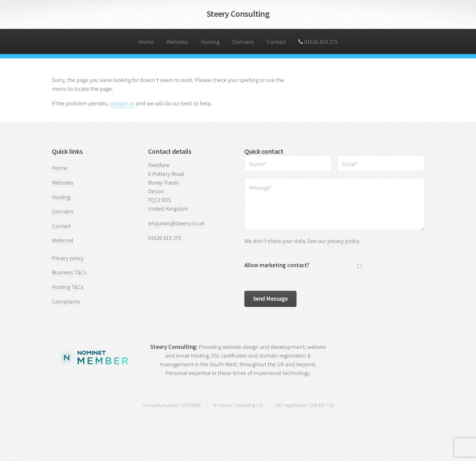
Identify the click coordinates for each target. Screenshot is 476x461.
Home (144, 37)
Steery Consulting (238, 14)
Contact (275, 37)
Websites (176, 37)
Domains (241, 37)
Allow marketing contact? (277, 265)
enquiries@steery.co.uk (176, 223)
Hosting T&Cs (68, 287)
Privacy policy (68, 258)
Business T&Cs (69, 272)
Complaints (66, 301)
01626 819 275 (318, 42)
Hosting (209, 37)
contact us (122, 103)
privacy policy (343, 241)
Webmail (63, 240)
